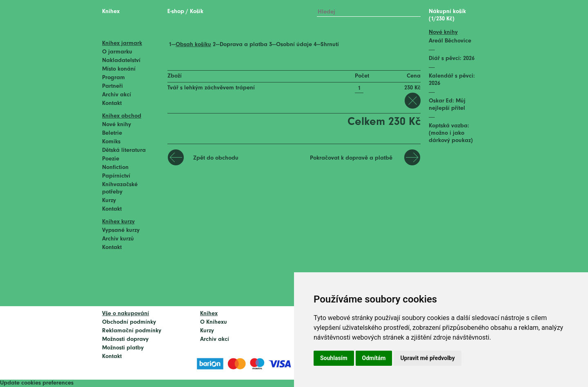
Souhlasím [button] (334, 358)
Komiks (111, 142)
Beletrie (112, 133)
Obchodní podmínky (129, 322)
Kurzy (109, 201)
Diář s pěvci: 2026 (452, 59)
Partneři (112, 86)
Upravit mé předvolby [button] (427, 358)
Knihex (111, 12)
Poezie (111, 159)
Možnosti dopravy (125, 339)
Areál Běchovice (450, 41)
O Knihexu (214, 322)
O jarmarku (117, 52)
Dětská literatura (124, 150)
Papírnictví (116, 176)
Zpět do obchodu (216, 158)
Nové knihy (117, 125)
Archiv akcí (117, 95)
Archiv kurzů (118, 239)
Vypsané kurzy (121, 230)
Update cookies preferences (37, 383)
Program (114, 78)
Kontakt (112, 103)
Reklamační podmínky (132, 331)
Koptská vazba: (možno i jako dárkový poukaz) (451, 133)
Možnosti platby (123, 348)
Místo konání (119, 69)
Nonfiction (115, 168)
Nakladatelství (121, 61)
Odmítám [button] (374, 358)
